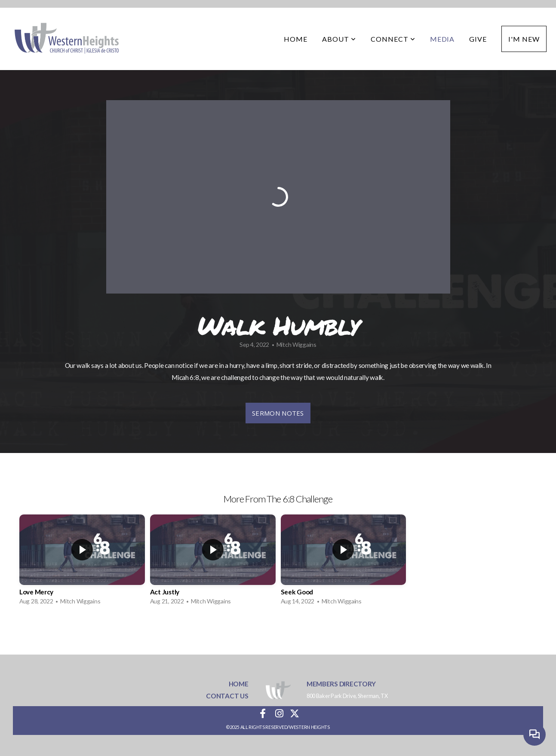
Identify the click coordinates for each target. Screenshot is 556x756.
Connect (393, 39)
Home (296, 39)
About (339, 39)
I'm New (524, 39)
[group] (82, 562)
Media (442, 39)
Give (478, 39)
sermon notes (278, 413)
